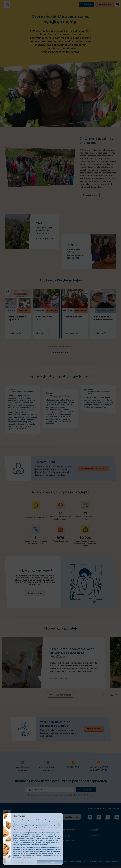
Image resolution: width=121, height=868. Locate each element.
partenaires (24, 820)
